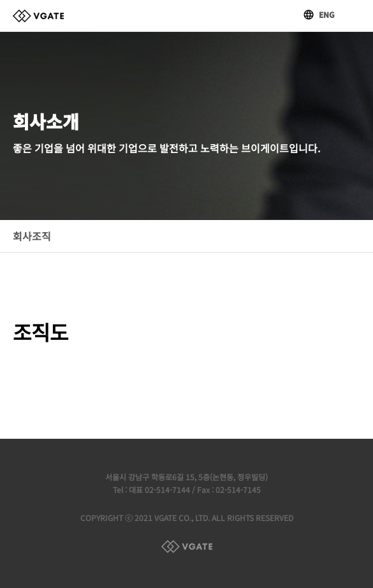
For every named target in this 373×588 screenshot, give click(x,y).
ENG (327, 14)
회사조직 (32, 236)
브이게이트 (38, 16)
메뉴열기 (354, 15)
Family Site (187, 547)
